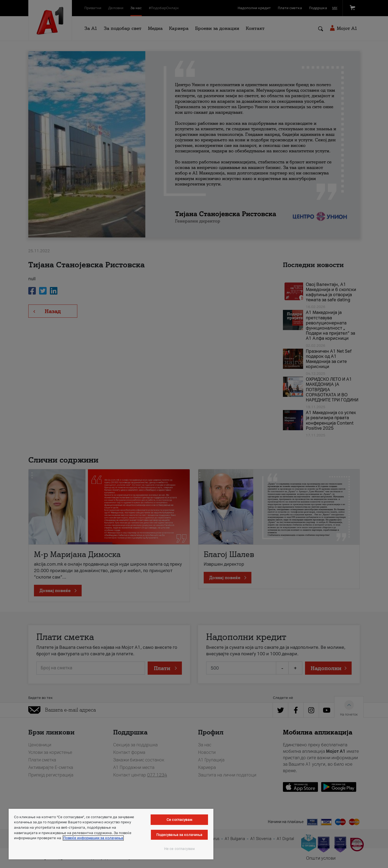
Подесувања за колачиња (179, 835)
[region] (111, 834)
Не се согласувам (179, 849)
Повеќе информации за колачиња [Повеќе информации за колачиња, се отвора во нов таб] (93, 838)
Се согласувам (179, 820)
